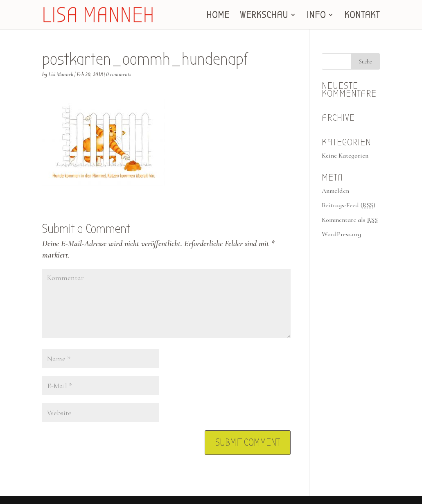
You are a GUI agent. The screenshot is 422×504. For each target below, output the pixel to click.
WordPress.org (341, 234)
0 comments (118, 74)
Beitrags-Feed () (349, 205)
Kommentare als (350, 220)
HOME (218, 16)
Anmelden (335, 191)
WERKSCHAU (264, 16)
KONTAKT (362, 16)
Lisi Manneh (61, 74)
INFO (316, 16)
